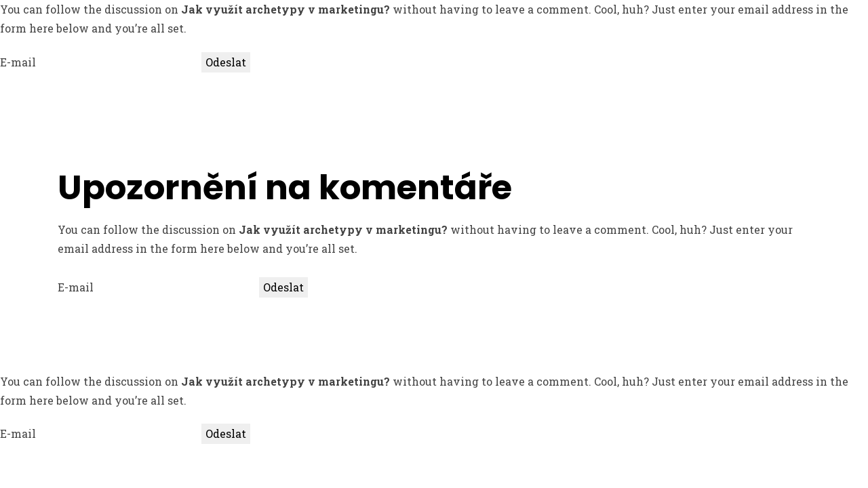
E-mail (18, 62)
